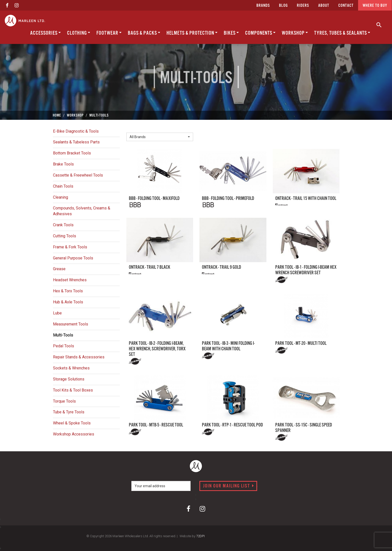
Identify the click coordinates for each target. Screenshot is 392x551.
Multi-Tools (63, 335)
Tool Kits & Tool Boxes (73, 390)
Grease (59, 269)
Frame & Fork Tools (70, 247)
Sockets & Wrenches (71, 368)
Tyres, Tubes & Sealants (342, 33)
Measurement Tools (71, 324)
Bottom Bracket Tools (72, 153)
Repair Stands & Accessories (79, 357)
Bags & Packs (144, 33)
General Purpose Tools (73, 258)
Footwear (109, 33)
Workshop (295, 33)
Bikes (231, 33)
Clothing (79, 33)
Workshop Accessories (74, 434)
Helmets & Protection (192, 33)
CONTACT (346, 6)
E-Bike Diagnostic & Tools (76, 131)
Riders (303, 6)
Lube (57, 313)
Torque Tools (64, 401)
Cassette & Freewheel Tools (78, 175)
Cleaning (61, 197)
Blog (283, 6)
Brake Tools (63, 164)
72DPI (200, 536)
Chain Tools (63, 186)
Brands (263, 6)
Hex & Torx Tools (68, 291)
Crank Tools (63, 225)
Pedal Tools (64, 346)
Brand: (133, 129)
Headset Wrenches (70, 280)
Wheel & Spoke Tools (72, 423)
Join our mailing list (229, 486)
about (324, 6)
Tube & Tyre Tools (69, 412)
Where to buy (375, 6)
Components (260, 33)
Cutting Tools (65, 236)
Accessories (46, 33)
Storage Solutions (69, 379)
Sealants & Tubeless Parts (76, 142)
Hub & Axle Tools (68, 302)
